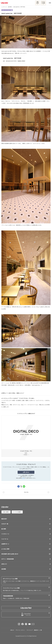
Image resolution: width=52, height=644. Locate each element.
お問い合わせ (26, 472)
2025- (26, 435)
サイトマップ (30, 630)
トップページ (4, 7)
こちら (23, 478)
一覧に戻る (26, 492)
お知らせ (12, 630)
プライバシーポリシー (20, 630)
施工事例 (10, 7)
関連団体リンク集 (38, 630)
